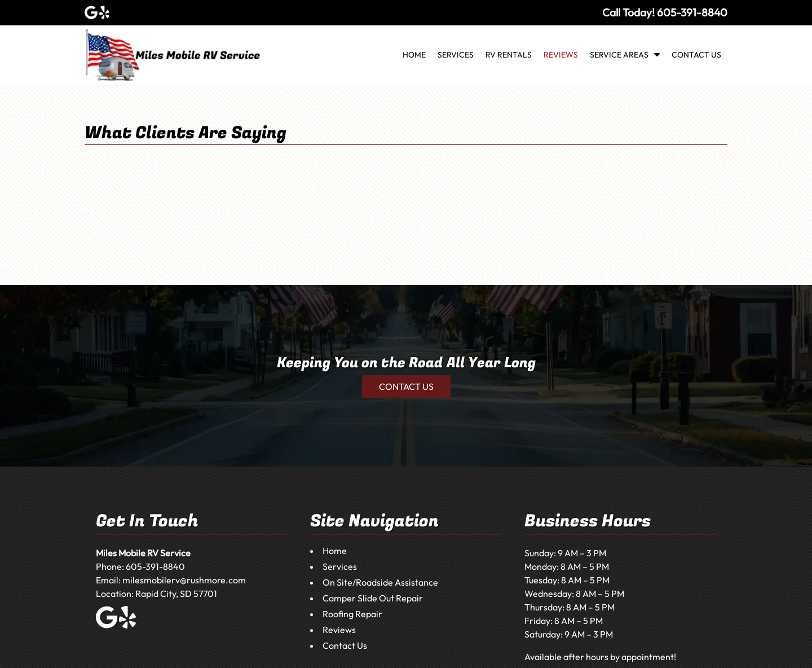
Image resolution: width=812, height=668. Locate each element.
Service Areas (619, 55)
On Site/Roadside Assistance (380, 582)
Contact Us (696, 55)
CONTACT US (406, 386)
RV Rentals (509, 55)
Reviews (561, 55)
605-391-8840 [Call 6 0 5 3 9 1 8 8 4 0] (155, 566)
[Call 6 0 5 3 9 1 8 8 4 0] (692, 12)
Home (414, 55)
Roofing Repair (352, 614)
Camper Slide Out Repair (373, 598)
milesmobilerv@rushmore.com (184, 580)
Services (456, 55)
